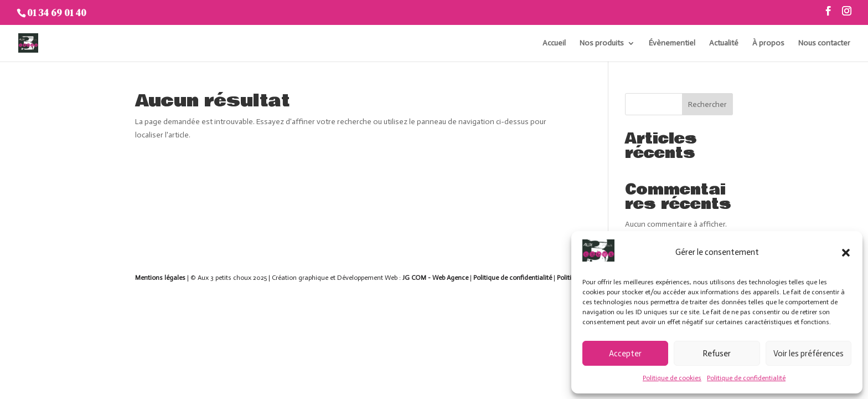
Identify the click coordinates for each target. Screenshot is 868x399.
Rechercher (707, 104)
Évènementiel (672, 44)
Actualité (724, 44)
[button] (846, 253)
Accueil (554, 44)
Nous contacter (824, 44)
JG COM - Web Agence (435, 278)
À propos (768, 44)
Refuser (717, 354)
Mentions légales (160, 278)
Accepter (625, 354)
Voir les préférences (808, 354)
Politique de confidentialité (746, 378)
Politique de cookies (672, 378)
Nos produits (602, 44)
